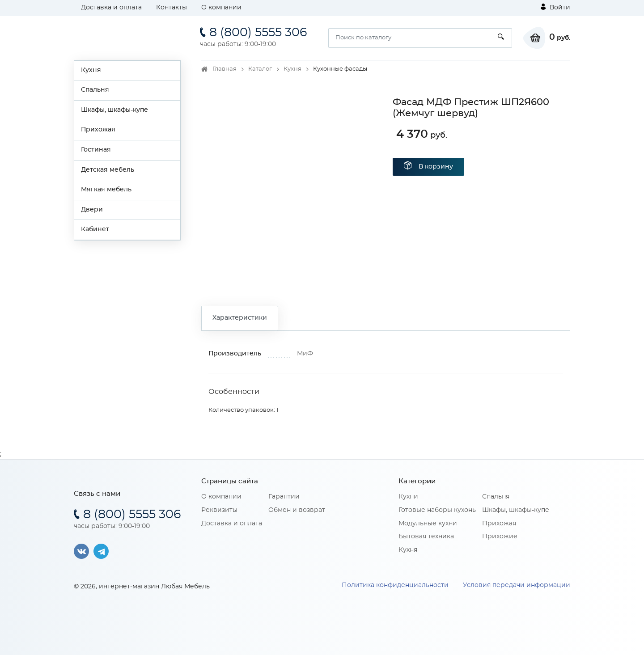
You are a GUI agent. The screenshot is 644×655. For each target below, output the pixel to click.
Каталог (260, 69)
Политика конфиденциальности (395, 585)
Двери (92, 210)
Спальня (95, 90)
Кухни (408, 497)
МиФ (305, 354)
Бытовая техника (426, 537)
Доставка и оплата (111, 8)
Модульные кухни (428, 524)
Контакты (172, 8)
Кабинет (95, 229)
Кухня (91, 70)
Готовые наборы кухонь (437, 510)
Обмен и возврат (297, 510)
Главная (225, 69)
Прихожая (98, 130)
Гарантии (284, 497)
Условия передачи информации (517, 585)
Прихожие (500, 537)
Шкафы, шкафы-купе (114, 110)
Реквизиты (219, 510)
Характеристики (240, 318)
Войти (555, 7)
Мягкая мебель (106, 190)
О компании (221, 8)
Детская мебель (108, 170)
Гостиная (96, 150)
